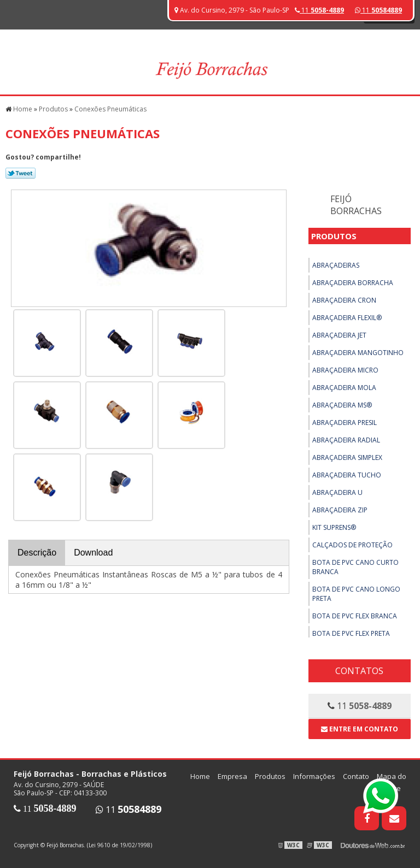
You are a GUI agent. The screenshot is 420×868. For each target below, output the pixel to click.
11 (378, 10)
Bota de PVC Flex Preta (351, 633)
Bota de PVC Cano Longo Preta (356, 594)
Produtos (334, 236)
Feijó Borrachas (356, 205)
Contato (356, 776)
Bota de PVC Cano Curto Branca (355, 567)
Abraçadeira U (337, 492)
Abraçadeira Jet (339, 335)
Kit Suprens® (334, 527)
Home (200, 776)
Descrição (37, 553)
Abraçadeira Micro (345, 370)
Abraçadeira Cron (344, 300)
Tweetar (21, 173)
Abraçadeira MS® (342, 405)
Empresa (232, 776)
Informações (314, 776)
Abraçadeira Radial (346, 440)
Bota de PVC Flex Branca (355, 616)
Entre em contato (360, 729)
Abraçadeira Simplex (347, 457)
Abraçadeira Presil (345, 423)
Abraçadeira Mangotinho (358, 353)
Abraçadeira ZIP (340, 510)
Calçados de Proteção (352, 545)
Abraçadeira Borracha (353, 283)
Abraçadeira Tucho (347, 475)
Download (93, 553)
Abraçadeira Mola (344, 388)
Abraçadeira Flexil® (347, 318)
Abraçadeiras (336, 265)
